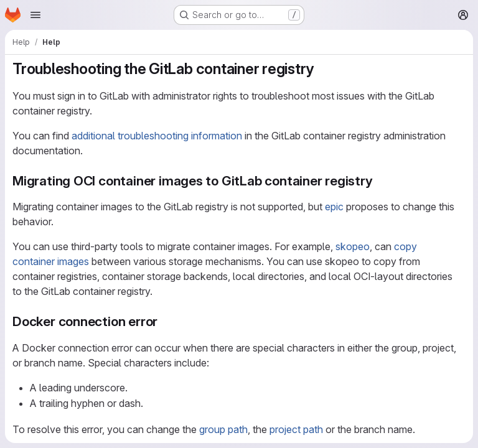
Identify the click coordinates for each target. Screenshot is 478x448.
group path (223, 429)
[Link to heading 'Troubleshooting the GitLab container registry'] (322, 69)
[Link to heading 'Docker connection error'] (165, 321)
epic (334, 207)
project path (296, 429)
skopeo (353, 246)
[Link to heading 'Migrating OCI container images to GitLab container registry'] (380, 181)
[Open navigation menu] (35, 15)
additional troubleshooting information (157, 136)
